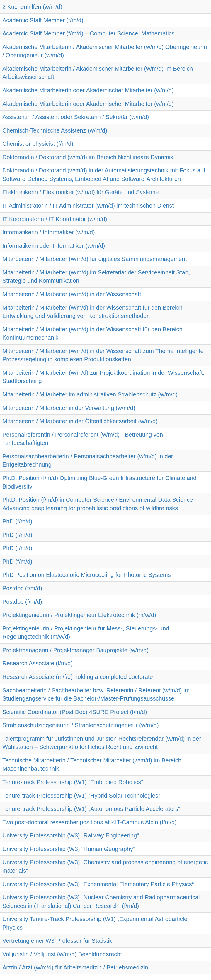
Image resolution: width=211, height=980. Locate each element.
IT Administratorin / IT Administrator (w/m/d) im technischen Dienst (88, 206)
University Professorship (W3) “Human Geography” (69, 849)
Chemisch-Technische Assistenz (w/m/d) (55, 130)
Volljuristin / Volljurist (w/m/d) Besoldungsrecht (62, 954)
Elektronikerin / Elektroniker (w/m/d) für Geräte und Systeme (81, 192)
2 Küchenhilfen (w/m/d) (32, 7)
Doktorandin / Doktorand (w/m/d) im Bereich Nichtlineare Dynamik (88, 157)
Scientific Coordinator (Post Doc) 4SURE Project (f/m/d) (75, 712)
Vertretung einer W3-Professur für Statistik (57, 941)
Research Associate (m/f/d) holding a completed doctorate (78, 677)
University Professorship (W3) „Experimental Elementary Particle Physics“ (98, 884)
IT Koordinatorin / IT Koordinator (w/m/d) (55, 219)
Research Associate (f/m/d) (38, 663)
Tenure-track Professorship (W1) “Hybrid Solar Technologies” (81, 796)
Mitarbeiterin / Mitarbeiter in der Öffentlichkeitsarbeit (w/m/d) (80, 421)
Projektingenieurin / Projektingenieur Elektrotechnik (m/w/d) (79, 615)
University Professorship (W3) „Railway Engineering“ (71, 835)
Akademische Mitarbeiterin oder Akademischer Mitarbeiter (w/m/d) (88, 90)
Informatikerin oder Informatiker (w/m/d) (54, 246)
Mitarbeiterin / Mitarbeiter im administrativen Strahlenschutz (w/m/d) (90, 394)
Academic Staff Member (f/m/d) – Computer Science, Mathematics (89, 33)
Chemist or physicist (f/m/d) (38, 144)
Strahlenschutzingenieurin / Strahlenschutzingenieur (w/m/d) (81, 725)
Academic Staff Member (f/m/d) (43, 20)
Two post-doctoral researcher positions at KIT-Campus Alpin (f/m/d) (90, 822)
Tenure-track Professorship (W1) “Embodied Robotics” (73, 782)
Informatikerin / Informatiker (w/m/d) (49, 232)
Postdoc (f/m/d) (22, 588)
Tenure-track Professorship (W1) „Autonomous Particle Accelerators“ (91, 809)
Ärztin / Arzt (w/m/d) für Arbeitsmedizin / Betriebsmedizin (75, 967)
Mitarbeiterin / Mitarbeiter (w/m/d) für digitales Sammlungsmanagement (95, 259)
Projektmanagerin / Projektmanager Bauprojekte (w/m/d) (75, 650)
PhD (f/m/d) (17, 521)
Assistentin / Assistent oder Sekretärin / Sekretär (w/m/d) (76, 117)
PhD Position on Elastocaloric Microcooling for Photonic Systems (87, 575)
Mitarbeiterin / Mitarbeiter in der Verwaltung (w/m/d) (69, 408)
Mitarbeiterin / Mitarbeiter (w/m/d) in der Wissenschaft (72, 294)
